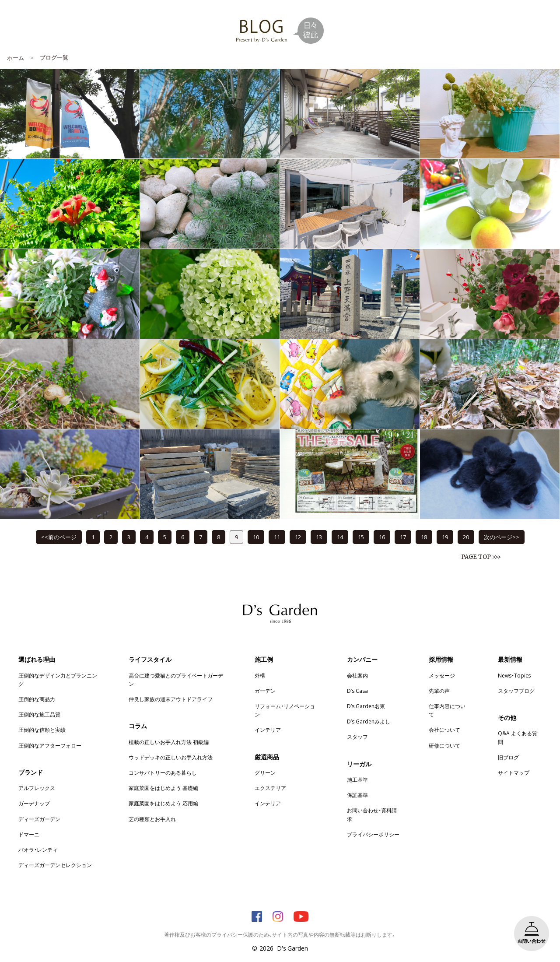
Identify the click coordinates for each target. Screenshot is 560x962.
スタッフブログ (516, 691)
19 (445, 537)
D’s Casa (357, 691)
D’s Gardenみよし (369, 721)
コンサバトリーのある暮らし (163, 772)
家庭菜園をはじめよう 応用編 (163, 803)
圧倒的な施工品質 (39, 714)
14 (340, 537)
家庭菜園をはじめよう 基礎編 (163, 788)
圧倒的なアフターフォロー (50, 745)
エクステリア (270, 788)
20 (466, 537)
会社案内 (357, 675)
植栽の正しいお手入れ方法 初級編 (169, 742)
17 (403, 537)
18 (424, 537)
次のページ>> (502, 537)
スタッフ (357, 737)
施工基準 (357, 779)
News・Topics (514, 675)
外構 (260, 675)
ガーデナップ (34, 803)
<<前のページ (59, 537)
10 (256, 537)
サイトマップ (514, 772)
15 (361, 537)
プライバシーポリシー (373, 834)
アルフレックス (37, 788)
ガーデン (265, 691)
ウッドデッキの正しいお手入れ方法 (171, 757)
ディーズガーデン (39, 819)
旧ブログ (508, 757)
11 (277, 537)
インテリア (268, 730)
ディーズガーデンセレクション (55, 865)
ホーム (16, 58)
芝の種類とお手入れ (152, 819)
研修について (444, 745)
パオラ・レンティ (38, 850)
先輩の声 (439, 691)
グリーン (265, 772)
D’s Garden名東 (366, 706)
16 (382, 537)
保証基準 (357, 795)
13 (319, 537)
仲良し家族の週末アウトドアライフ (171, 699)
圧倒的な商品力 (37, 699)
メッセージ (442, 675)
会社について (444, 730)
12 (298, 537)
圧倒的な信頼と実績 (42, 730)
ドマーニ (29, 834)
